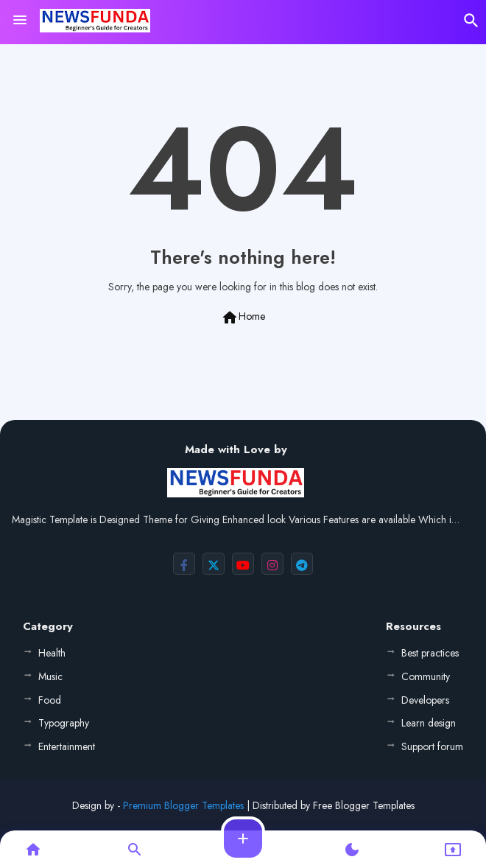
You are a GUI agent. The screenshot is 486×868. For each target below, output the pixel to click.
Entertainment (67, 746)
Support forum (432, 746)
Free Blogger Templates (364, 805)
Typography (64, 723)
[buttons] (184, 564)
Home (243, 318)
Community (426, 676)
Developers (425, 700)
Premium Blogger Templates (183, 805)
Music (50, 676)
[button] (471, 21)
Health (52, 653)
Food (50, 700)
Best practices (430, 653)
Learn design (429, 723)
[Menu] (20, 21)
